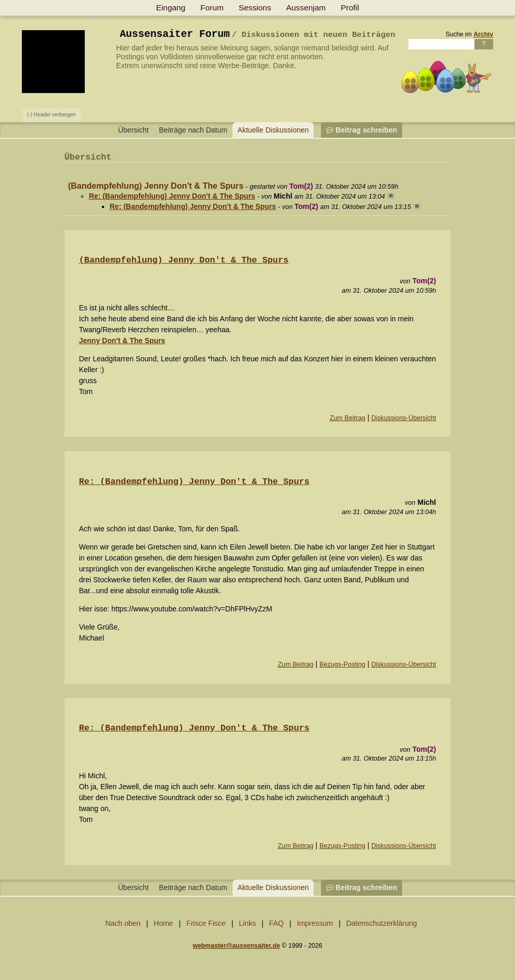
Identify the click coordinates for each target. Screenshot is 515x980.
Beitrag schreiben (362, 130)
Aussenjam (306, 8)
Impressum (315, 923)
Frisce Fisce (206, 923)
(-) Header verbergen (51, 115)
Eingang (171, 8)
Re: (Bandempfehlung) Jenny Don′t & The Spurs (194, 482)
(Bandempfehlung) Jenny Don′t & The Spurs (184, 260)
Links (247, 923)
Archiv (483, 34)
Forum (212, 8)
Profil (350, 8)
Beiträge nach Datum (193, 130)
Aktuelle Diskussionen (273, 130)
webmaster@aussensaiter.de (236, 946)
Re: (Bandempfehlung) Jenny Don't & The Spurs (172, 196)
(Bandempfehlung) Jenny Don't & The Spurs (156, 186)
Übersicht (133, 130)
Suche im (469, 34)
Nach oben (123, 923)
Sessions (255, 8)
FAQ (276, 923)
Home (164, 923)
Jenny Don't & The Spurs (122, 341)
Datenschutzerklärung (381, 923)
